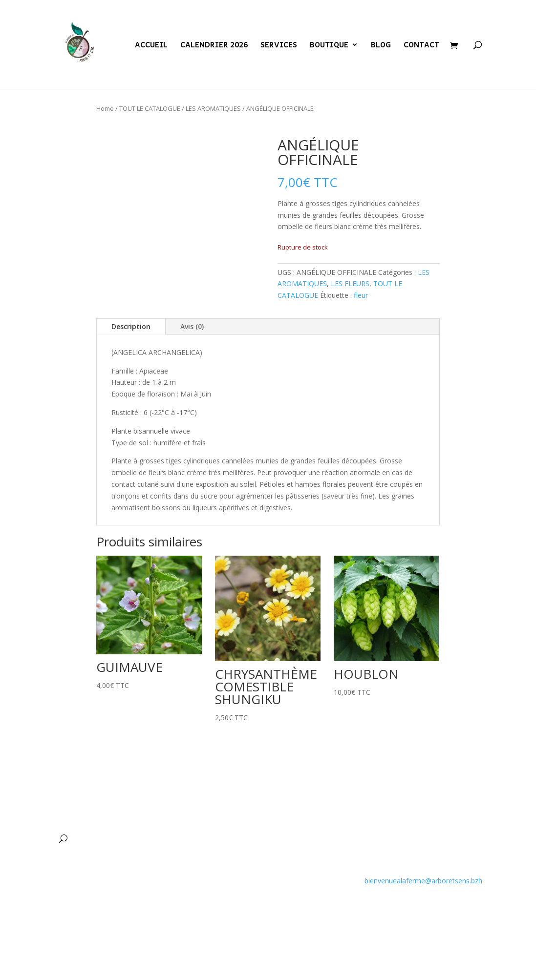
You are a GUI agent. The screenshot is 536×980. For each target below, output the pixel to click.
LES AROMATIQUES (213, 108)
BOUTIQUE (329, 46)
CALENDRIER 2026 (214, 46)
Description (131, 326)
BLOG (381, 46)
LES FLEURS (350, 283)
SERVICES (279, 46)
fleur (361, 295)
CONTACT (421, 46)
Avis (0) (192, 326)
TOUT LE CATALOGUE (150, 108)
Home (105, 108)
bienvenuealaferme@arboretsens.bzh (423, 881)
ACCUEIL (151, 46)
